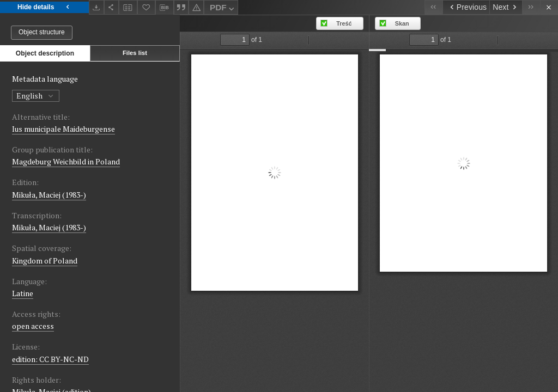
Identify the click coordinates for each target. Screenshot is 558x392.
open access (33, 326)
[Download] (96, 7)
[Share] (112, 7)
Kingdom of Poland (45, 261)
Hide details (44, 7)
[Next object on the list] (506, 7)
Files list (135, 53)
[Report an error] (196, 7)
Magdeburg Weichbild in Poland (66, 161)
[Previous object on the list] (466, 7)
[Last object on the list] (531, 7)
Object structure (42, 32)
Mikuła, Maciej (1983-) (49, 195)
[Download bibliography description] (165, 8)
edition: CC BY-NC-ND (50, 359)
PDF (223, 9)
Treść (344, 23)
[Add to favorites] (147, 7)
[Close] (549, 7)
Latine (23, 293)
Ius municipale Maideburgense (63, 129)
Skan (402, 23)
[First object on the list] (433, 7)
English (36, 96)
